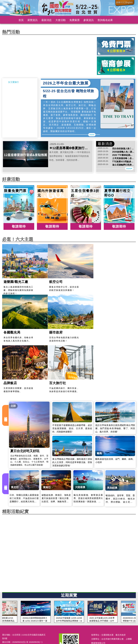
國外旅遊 (6, 431)
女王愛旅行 (13, 82)
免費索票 (75, 20)
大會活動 (61, 20)
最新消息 (46, 20)
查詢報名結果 (105, 20)
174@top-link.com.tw (22, 597)
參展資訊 (89, 20)
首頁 (21, 20)
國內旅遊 (6, 363)
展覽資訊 (32, 20)
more (92, 135)
